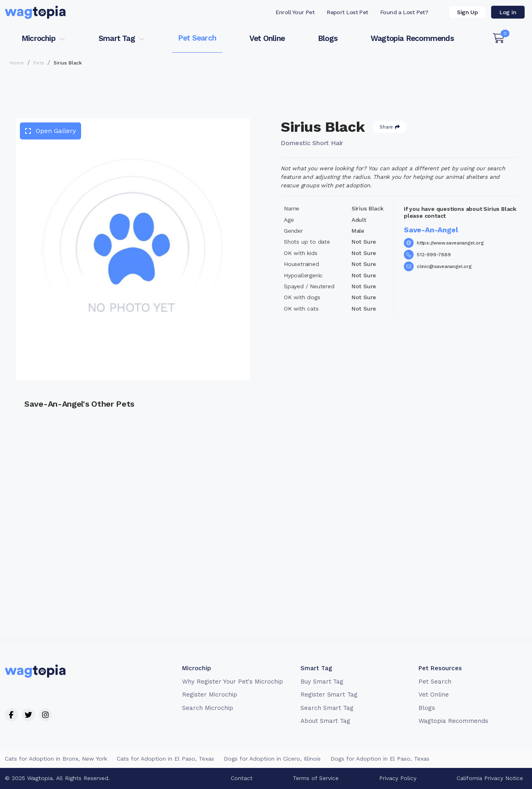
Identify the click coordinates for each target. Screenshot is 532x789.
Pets (39, 63)
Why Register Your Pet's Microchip (233, 682)
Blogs (328, 38)
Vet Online (267, 38)
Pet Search (197, 38)
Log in (508, 12)
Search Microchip (207, 708)
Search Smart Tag (327, 708)
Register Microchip (209, 695)
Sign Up (467, 12)
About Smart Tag (325, 721)
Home (17, 63)
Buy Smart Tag (322, 682)
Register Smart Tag (329, 695)
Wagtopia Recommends (412, 38)
